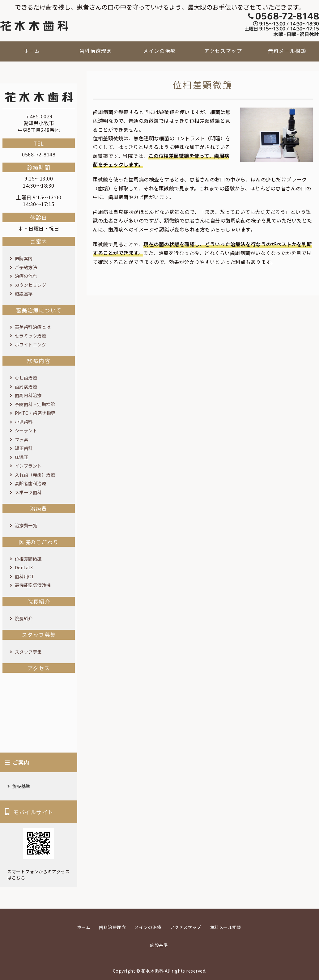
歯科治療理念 (96, 51)
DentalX (24, 567)
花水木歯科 (153, 971)
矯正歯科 (24, 448)
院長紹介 (24, 618)
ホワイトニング (31, 344)
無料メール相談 (287, 51)
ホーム (32, 51)
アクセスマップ (223, 51)
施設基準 (24, 293)
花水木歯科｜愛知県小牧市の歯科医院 (34, 26)
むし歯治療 (26, 378)
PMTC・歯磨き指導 (35, 413)
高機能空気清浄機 (33, 585)
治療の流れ (26, 276)
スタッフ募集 (28, 652)
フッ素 (22, 439)
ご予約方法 (26, 267)
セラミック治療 (31, 335)
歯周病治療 (26, 386)
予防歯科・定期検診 (35, 404)
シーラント (26, 430)
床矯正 (22, 457)
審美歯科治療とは (33, 327)
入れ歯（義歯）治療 (35, 475)
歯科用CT (25, 576)
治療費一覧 (26, 525)
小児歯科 (24, 422)
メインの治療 (159, 51)
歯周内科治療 (28, 395)
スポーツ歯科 (28, 492)
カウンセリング (31, 285)
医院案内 (24, 258)
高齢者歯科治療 (31, 483)
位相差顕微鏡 (28, 559)
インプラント (28, 466)
